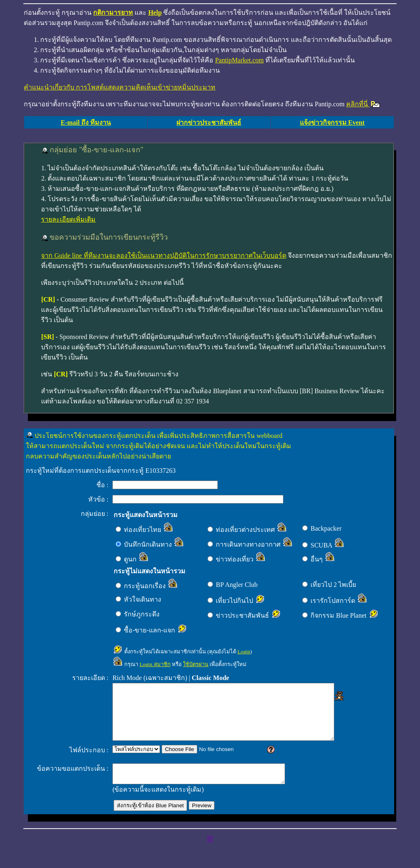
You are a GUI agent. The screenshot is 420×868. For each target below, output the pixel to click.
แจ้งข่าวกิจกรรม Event (332, 123)
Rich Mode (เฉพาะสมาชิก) (150, 678)
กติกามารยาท (113, 13)
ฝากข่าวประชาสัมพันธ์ (209, 123)
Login (244, 652)
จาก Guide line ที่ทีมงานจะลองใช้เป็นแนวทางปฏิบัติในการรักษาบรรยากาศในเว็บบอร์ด (163, 255)
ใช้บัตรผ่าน (196, 664)
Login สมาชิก (155, 664)
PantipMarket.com (239, 60)
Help (155, 13)
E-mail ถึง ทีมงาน (86, 123)
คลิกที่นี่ (364, 104)
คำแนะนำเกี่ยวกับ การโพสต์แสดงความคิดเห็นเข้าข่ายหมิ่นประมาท (120, 87)
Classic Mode (211, 678)
